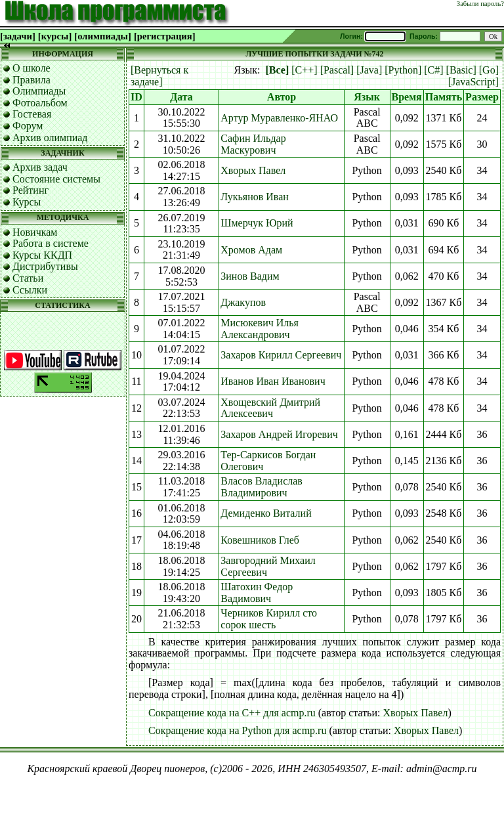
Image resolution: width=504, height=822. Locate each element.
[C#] (433, 70)
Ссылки (30, 290)
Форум (28, 126)
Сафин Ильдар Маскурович (253, 144)
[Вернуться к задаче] (159, 76)
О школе (31, 68)
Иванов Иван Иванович (273, 381)
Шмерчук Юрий (257, 223)
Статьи (28, 278)
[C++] (304, 70)
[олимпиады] (103, 36)
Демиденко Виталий (266, 513)
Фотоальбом (40, 103)
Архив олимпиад (50, 138)
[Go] (489, 70)
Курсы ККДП (42, 255)
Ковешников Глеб (260, 540)
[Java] (369, 70)
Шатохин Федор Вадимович (257, 593)
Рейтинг (31, 190)
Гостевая (32, 114)
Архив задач (40, 167)
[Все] (278, 70)
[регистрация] (165, 36)
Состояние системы (56, 179)
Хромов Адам (251, 250)
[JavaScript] (473, 82)
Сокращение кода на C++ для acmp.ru (232, 713)
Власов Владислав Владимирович (262, 487)
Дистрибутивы (45, 266)
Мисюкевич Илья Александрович (260, 329)
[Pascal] (337, 70)
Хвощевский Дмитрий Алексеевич (270, 408)
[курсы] (55, 36)
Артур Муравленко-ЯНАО (279, 118)
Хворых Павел (253, 170)
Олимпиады (39, 91)
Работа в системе (51, 243)
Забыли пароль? (480, 4)
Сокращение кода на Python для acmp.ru (237, 730)
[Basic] (461, 70)
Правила (31, 80)
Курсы (27, 202)
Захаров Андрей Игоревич (279, 434)
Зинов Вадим (250, 276)
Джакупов (243, 302)
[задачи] (18, 36)
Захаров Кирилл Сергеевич (281, 355)
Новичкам (35, 232)
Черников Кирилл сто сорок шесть (269, 619)
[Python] (403, 70)
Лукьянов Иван (255, 197)
